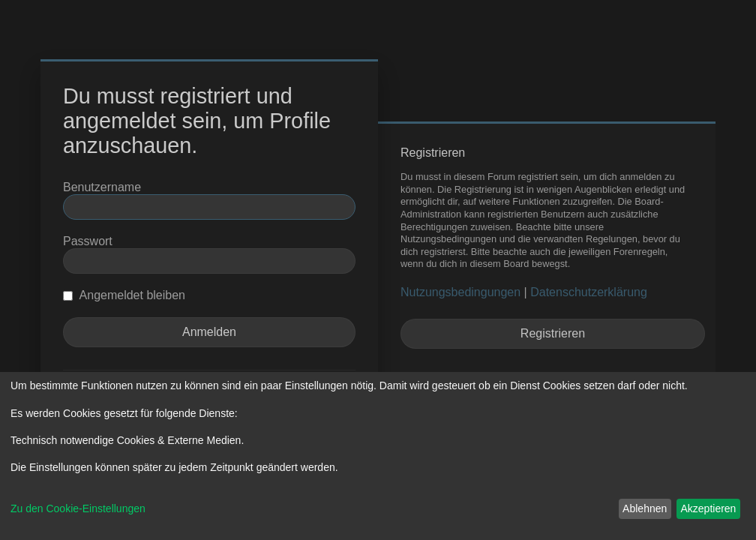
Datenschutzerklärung (589, 292)
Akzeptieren (708, 508)
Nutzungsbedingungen (460, 292)
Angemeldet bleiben (124, 295)
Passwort (88, 241)
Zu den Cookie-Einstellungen (78, 508)
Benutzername (102, 187)
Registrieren (553, 333)
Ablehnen (645, 508)
